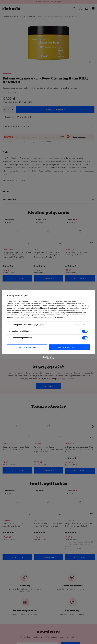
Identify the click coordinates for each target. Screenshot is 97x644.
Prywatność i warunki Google (32, 310)
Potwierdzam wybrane (27, 347)
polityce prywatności (26, 308)
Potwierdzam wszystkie (70, 347)
